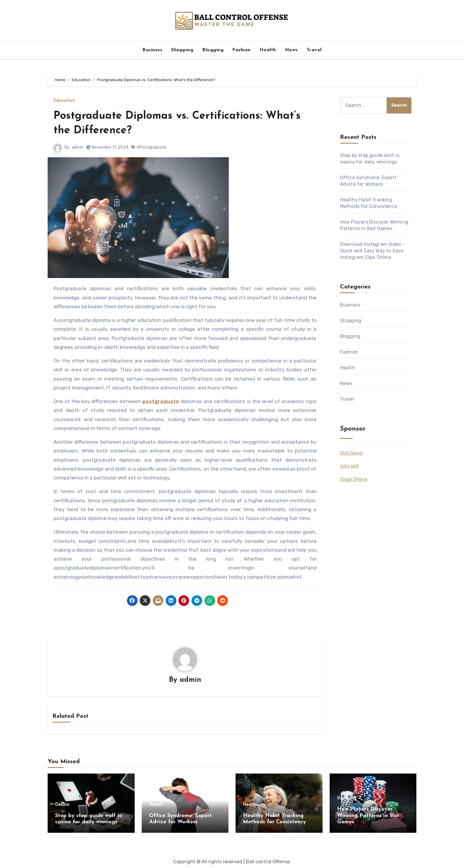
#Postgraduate (152, 147)
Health (268, 50)
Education (64, 101)
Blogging (213, 50)
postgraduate (161, 401)
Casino (62, 805)
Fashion (241, 50)
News (291, 50)
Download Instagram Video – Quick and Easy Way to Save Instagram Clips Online (373, 251)
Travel (314, 50)
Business (152, 50)
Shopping (182, 50)
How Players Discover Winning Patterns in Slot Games (368, 816)
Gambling (347, 798)
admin (78, 147)
